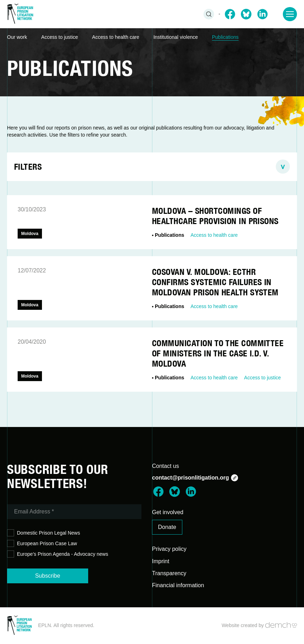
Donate (167, 527)
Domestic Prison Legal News (44, 533)
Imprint (161, 561)
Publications (225, 37)
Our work (17, 37)
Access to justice (60, 37)
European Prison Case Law (42, 544)
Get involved (168, 512)
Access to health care (116, 37)
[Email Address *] (74, 512)
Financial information (178, 585)
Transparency (169, 573)
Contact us (165, 466)
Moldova (30, 234)
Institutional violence (176, 37)
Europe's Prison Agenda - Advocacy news (58, 554)
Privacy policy (169, 549)
